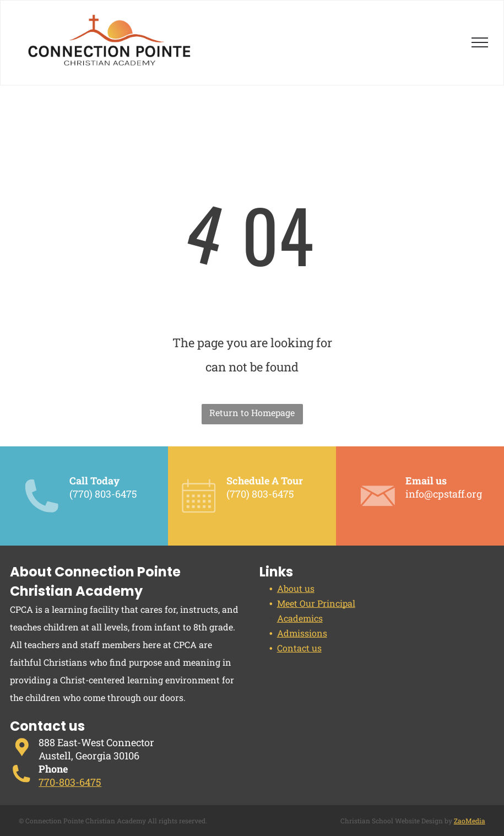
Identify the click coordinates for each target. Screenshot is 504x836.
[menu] (480, 42)
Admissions (302, 633)
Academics (300, 618)
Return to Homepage (252, 412)
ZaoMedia (470, 821)
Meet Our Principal (316, 603)
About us (296, 588)
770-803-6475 (70, 782)
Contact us (299, 648)
